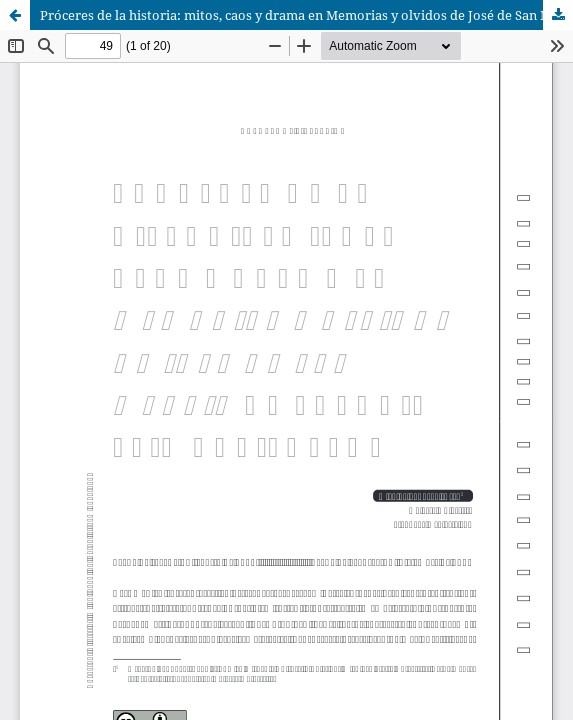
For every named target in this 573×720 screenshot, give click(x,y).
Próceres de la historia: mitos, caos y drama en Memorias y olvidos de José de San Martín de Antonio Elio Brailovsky (306, 15)
